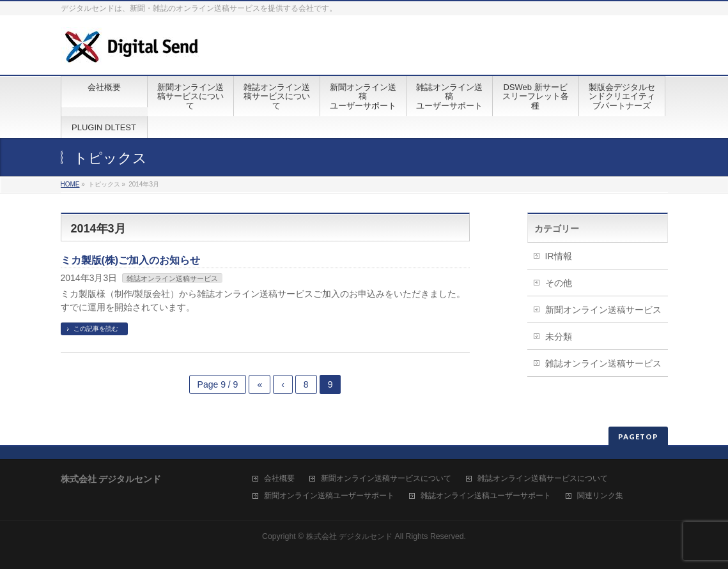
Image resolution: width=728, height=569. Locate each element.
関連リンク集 (600, 496)
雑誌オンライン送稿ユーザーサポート (486, 496)
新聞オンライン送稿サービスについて (386, 479)
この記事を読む (96, 329)
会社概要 (279, 479)
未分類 (559, 337)
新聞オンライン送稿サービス (603, 310)
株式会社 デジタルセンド (349, 536)
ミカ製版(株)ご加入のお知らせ (131, 260)
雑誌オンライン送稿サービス (172, 278)
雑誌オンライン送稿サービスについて (543, 479)
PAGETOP (638, 436)
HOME (70, 184)
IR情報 (559, 256)
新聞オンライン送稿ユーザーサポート (329, 496)
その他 (559, 283)
